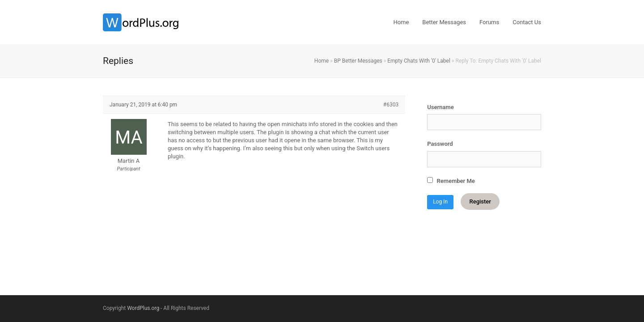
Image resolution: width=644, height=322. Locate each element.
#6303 (391, 105)
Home (322, 61)
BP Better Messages (358, 61)
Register (480, 201)
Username (440, 107)
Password (440, 144)
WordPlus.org (143, 308)
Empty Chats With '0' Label (419, 61)
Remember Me (451, 181)
